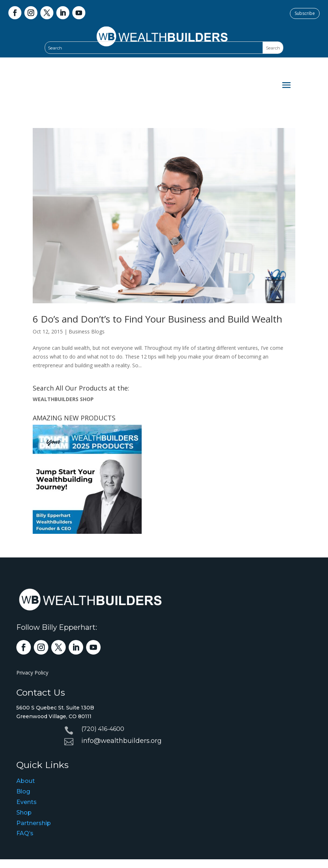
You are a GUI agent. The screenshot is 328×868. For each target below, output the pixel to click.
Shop (24, 813)
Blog (23, 791)
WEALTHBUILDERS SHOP (63, 399)
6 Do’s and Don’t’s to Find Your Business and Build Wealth (157, 319)
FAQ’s (25, 833)
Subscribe (305, 13)
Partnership (34, 823)
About (26, 781)
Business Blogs (87, 331)
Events (27, 802)
